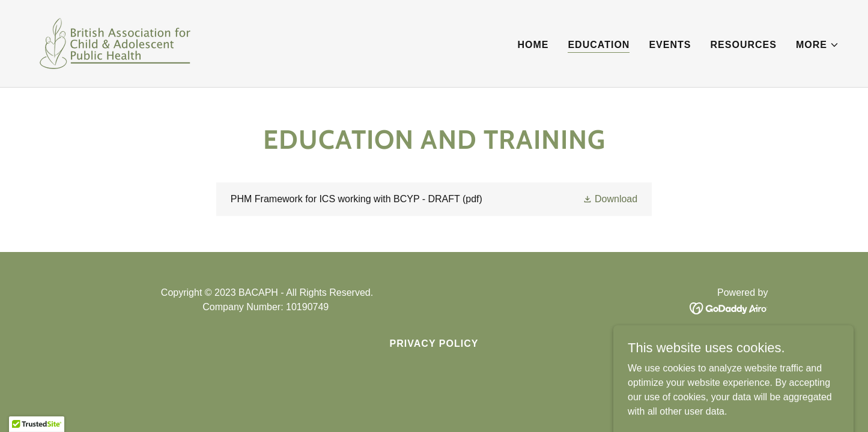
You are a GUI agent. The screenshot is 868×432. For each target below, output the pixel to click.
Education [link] (599, 45)
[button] (818, 45)
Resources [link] (744, 45)
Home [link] (533, 45)
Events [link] (670, 45)
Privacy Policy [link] (434, 343)
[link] (115, 43)
